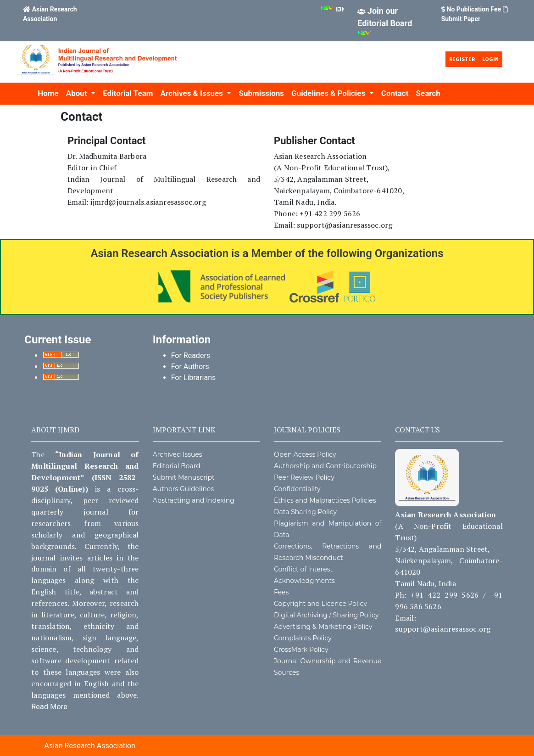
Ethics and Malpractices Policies (325, 500)
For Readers (191, 356)
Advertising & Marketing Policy (323, 627)
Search (428, 93)
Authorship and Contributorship (325, 466)
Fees (281, 592)
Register (462, 59)
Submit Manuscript (184, 477)
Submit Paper (461, 19)
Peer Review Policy (304, 477)
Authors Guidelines (184, 489)
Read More (49, 707)
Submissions (261, 93)
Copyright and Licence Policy (320, 604)
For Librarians (194, 378)
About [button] (78, 93)
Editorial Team (128, 93)
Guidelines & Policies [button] (329, 93)
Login (490, 59)
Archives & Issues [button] (193, 93)
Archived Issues (178, 454)
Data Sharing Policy (305, 512)
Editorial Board (177, 466)
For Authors (190, 367)
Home (48, 93)
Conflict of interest (303, 569)
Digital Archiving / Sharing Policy (326, 615)
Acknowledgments (304, 581)
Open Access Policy (305, 454)
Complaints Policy (303, 638)
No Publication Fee (474, 9)
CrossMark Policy (301, 650)
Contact (395, 93)
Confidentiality (297, 489)
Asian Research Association (89, 746)
